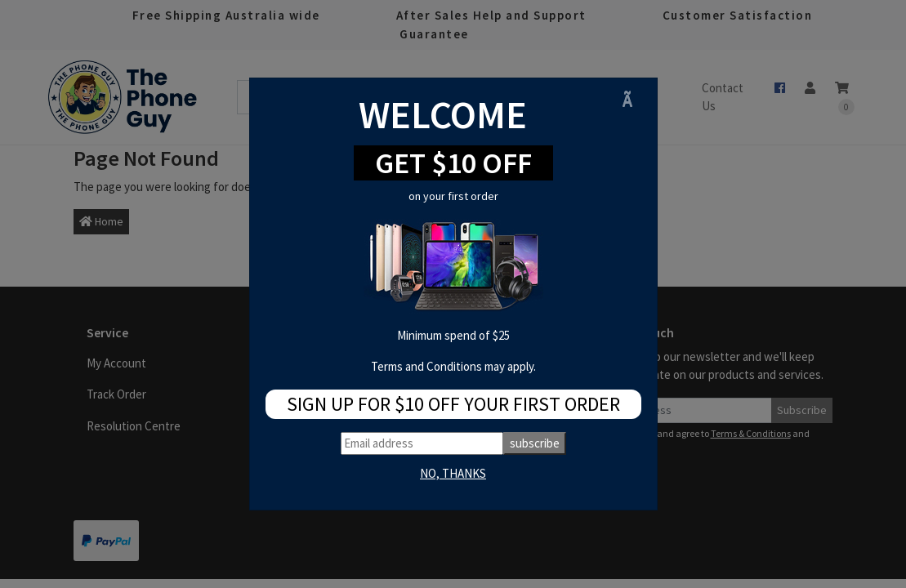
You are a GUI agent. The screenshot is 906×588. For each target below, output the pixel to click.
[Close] (633, 100)
